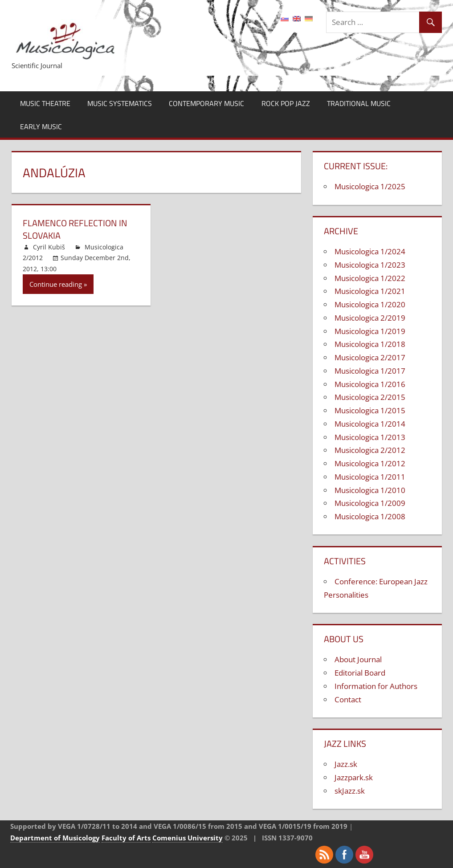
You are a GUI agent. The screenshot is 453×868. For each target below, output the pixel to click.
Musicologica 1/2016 (370, 384)
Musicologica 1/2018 (370, 344)
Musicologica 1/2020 (370, 304)
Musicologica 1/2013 (370, 437)
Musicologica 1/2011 (370, 477)
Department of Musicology (55, 838)
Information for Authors (376, 686)
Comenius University (188, 838)
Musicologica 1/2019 (370, 331)
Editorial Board (360, 673)
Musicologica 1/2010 (370, 490)
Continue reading (56, 284)
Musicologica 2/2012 (370, 450)
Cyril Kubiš (49, 247)
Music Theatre (45, 103)
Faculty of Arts (126, 838)
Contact (348, 699)
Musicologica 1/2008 (370, 516)
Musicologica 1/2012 (370, 463)
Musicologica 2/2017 (370, 357)
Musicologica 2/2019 (370, 318)
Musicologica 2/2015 (370, 397)
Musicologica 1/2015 (370, 410)
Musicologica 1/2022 (370, 278)
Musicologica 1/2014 (370, 424)
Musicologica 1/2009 (370, 503)
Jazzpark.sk (354, 777)
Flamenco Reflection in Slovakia (75, 229)
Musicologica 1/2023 (370, 265)
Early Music (41, 126)
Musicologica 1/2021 (370, 291)
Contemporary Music (206, 103)
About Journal (358, 659)
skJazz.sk (350, 791)
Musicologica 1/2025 (370, 186)
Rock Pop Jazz (286, 103)
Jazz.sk (346, 764)
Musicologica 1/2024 (370, 251)
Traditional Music (359, 103)
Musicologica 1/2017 (370, 371)
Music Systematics (120, 103)
